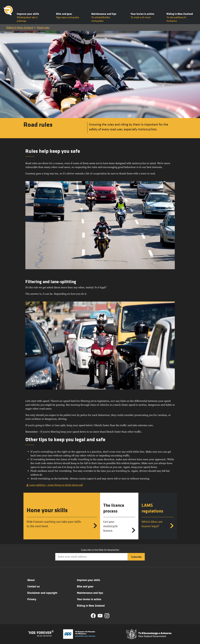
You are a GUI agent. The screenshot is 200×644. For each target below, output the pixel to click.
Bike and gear (85, 586)
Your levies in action (89, 599)
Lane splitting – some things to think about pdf (56, 485)
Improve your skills (89, 580)
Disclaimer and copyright (42, 593)
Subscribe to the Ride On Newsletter (100, 550)
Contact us (34, 586)
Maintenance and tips (90, 593)
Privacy (32, 599)
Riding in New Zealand (20, 27)
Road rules (43, 27)
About (31, 580)
